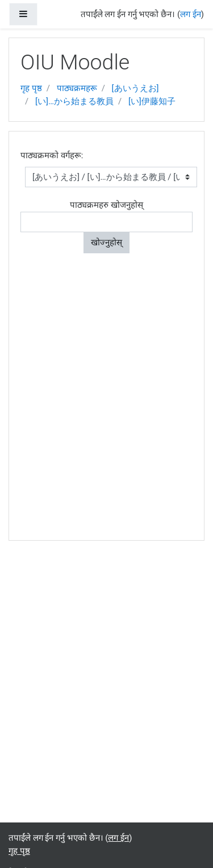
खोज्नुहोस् (106, 242)
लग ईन (191, 14)
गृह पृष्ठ (31, 88)
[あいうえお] (135, 88)
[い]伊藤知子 (152, 101)
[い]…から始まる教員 (74, 101)
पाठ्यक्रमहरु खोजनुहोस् (106, 205)
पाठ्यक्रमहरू (77, 88)
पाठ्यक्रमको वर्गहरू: (52, 155)
